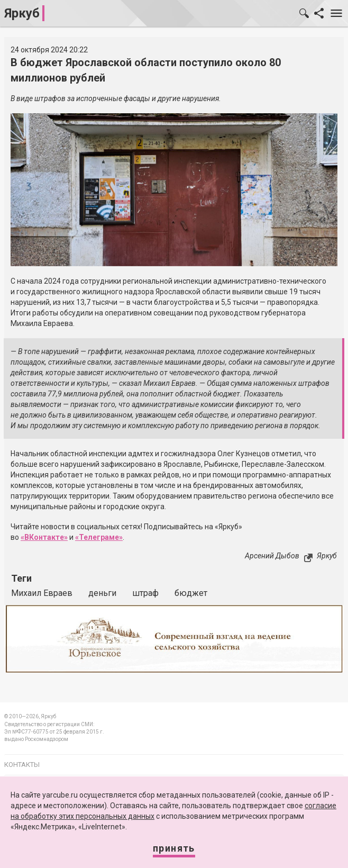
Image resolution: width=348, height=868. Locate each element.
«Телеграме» (99, 537)
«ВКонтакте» (44, 537)
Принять (174, 848)
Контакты (22, 765)
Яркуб (22, 13)
